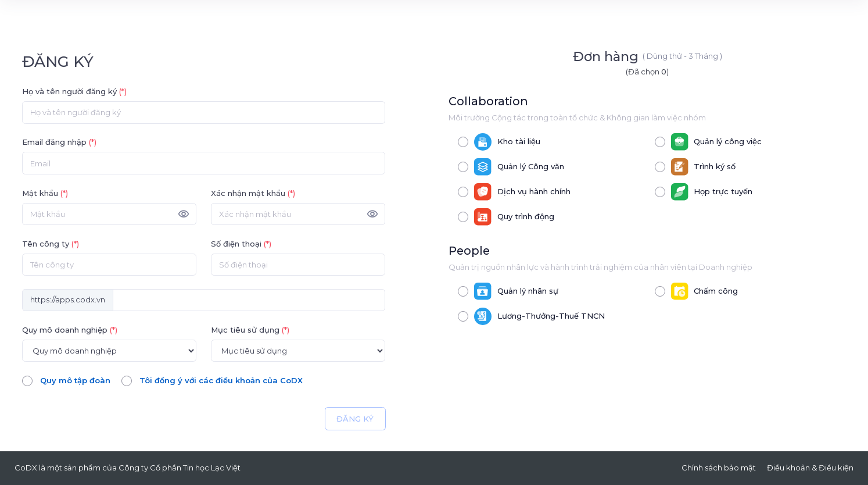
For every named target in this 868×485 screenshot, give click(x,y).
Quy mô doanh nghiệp (70, 330)
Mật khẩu (45, 193)
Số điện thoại (241, 244)
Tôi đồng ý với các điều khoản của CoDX (221, 380)
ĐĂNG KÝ (355, 419)
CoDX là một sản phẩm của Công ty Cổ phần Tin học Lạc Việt (128, 468)
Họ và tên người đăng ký (74, 91)
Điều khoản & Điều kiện (810, 468)
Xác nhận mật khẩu (253, 193)
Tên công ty (51, 244)
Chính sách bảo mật (719, 468)
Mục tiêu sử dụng (250, 330)
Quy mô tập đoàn (75, 380)
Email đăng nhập (59, 142)
